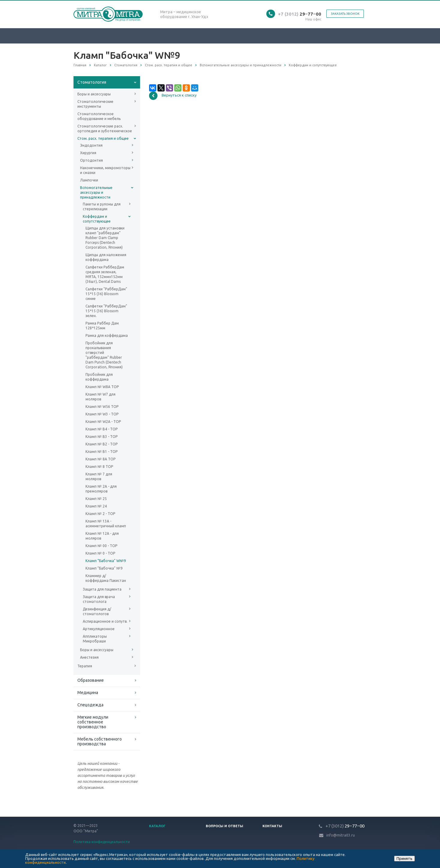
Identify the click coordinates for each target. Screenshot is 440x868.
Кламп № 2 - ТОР (100, 514)
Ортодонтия (91, 160)
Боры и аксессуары (94, 94)
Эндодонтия (91, 145)
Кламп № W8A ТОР (102, 387)
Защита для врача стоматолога (99, 599)
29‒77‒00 (300, 14)
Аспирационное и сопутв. (105, 621)
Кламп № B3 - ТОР (102, 437)
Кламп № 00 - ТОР (101, 546)
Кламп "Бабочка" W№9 (106, 561)
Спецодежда (90, 705)
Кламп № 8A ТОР (100, 459)
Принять (404, 858)
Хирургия (88, 153)
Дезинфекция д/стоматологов (97, 611)
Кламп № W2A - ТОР (103, 422)
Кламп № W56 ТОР (102, 407)
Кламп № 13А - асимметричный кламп (106, 524)
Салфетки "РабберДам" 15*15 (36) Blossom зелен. (106, 311)
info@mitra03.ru (341, 835)
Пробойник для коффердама (99, 377)
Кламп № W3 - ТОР (102, 414)
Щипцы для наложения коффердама (106, 257)
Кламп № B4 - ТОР (102, 429)
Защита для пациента (102, 589)
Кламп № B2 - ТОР (102, 444)
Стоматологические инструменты (95, 104)
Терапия (85, 666)
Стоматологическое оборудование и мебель (99, 116)
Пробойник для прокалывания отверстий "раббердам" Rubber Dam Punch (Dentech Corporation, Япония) (104, 355)
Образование (91, 680)
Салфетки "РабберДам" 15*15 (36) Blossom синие (106, 294)
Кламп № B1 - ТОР (102, 452)
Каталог (157, 826)
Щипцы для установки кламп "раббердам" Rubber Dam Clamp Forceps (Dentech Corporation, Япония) (105, 238)
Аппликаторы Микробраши (95, 639)
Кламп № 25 (96, 499)
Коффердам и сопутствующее (97, 219)
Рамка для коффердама (107, 335)
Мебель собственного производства (100, 741)
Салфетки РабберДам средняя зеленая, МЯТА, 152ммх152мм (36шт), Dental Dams (105, 274)
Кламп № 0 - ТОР (100, 553)
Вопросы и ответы (224, 826)
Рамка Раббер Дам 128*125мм (102, 326)
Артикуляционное (99, 629)
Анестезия (89, 657)
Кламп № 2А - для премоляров (101, 489)
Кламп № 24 (96, 506)
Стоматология (92, 82)
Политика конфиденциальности (102, 842)
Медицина (88, 693)
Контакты (272, 826)
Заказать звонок (345, 14)
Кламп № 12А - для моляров (102, 536)
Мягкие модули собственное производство (93, 722)
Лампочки (89, 180)
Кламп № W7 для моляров (100, 397)
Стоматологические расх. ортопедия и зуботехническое (105, 129)
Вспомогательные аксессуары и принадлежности (96, 192)
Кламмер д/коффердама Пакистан (106, 578)
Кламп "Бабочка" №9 (104, 568)
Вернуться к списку (173, 96)
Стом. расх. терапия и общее (103, 138)
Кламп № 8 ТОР (99, 467)
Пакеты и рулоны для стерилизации (102, 207)
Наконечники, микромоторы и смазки (105, 170)
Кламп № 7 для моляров (99, 476)
